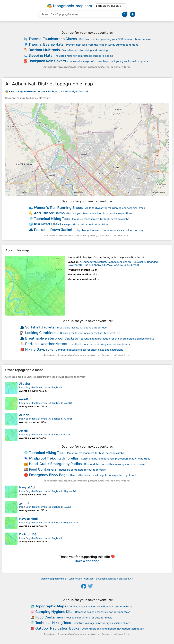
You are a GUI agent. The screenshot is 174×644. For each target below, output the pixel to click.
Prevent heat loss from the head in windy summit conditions (102, 45)
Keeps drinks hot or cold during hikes (86, 224)
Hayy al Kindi (28, 519)
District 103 (28, 534)
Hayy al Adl (27, 487)
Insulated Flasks (48, 224)
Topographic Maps (51, 606)
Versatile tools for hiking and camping (85, 50)
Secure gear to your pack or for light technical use (90, 333)
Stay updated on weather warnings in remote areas (115, 464)
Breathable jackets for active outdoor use (82, 328)
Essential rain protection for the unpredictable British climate (117, 339)
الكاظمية (25, 399)
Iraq (21, 387)
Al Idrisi (25, 415)
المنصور (24, 503)
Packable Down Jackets (54, 230)
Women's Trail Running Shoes (58, 208)
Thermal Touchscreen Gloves (53, 39)
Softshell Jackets (40, 327)
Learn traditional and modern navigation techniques (113, 629)
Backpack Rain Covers (47, 61)
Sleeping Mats (40, 55)
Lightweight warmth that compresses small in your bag (110, 230)
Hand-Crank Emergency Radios (55, 464)
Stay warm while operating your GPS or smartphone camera (115, 39)
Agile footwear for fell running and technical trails (115, 208)
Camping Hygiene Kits (54, 612)
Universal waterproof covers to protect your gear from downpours (108, 61)
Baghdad (57, 387)
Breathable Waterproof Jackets (52, 338)
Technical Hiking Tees (52, 219)
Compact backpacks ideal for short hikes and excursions (89, 350)
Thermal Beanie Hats (46, 44)
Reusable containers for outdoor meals (82, 470)
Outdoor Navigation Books (57, 628)
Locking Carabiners (41, 333)
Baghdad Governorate (38, 387)
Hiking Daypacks (39, 349)
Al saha (24, 384)
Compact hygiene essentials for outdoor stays (103, 612)
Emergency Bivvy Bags (48, 475)
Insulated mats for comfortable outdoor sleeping (84, 56)
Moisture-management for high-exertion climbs (101, 219)
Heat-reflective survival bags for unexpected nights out (103, 475)
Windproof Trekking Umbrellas (54, 458)
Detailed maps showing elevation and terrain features (101, 607)
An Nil (23, 431)
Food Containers (43, 469)
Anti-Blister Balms (49, 213)
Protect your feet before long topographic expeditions (100, 213)
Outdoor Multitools (44, 50)
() (113, 263)
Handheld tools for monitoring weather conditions (100, 344)
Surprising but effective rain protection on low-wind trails (116, 459)
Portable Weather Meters (46, 344)
